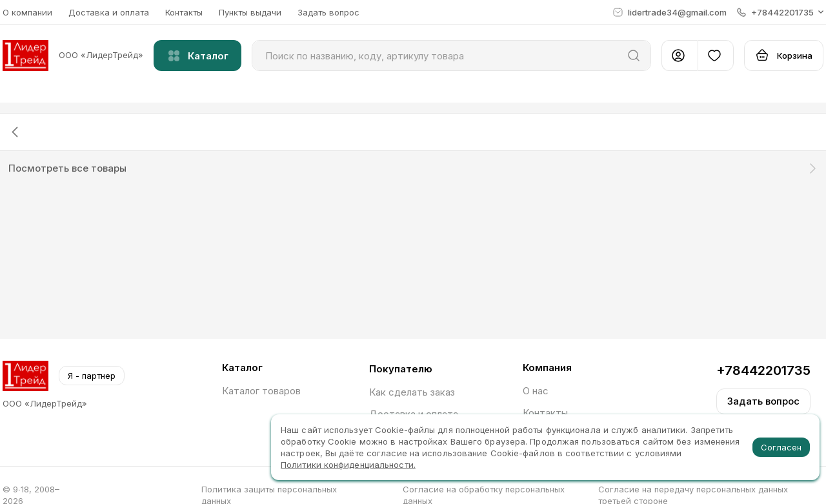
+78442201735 (763, 370)
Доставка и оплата (109, 12)
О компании (27, 12)
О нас (536, 391)
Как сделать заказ (412, 392)
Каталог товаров (261, 391)
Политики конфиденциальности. (348, 465)
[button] (780, 12)
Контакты (184, 12)
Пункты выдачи (250, 12)
